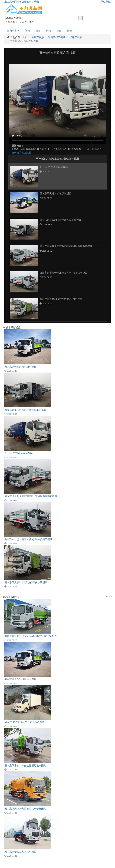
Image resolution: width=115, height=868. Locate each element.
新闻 (27, 31)
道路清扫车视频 (57, 37)
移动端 (35, 2)
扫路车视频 (76, 37)
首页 (25, 37)
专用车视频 (38, 37)
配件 (59, 31)
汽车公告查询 (24, 2)
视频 (48, 31)
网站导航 (106, 2)
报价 (70, 31)
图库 (38, 31)
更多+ (109, 597)
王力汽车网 (11, 2)
